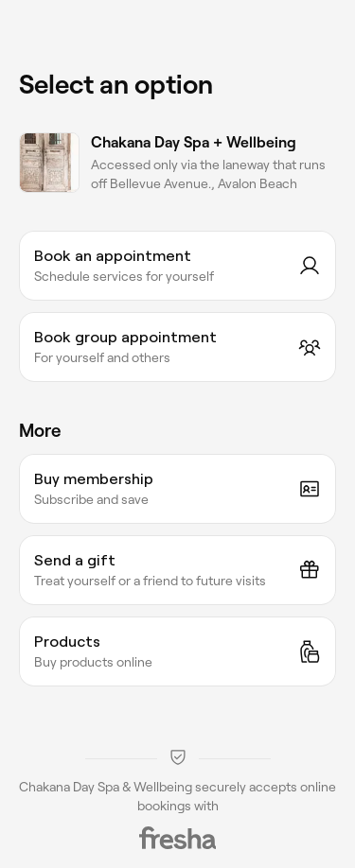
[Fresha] (178, 838)
